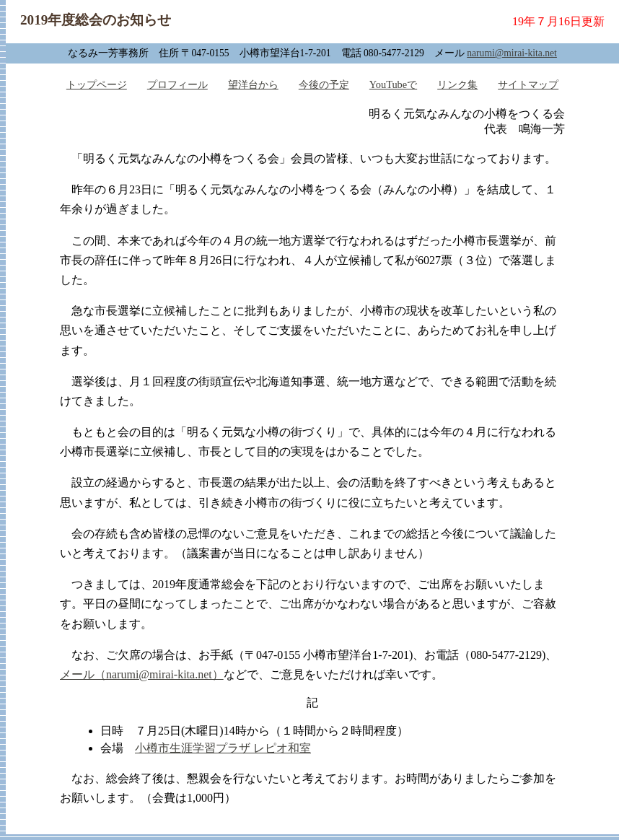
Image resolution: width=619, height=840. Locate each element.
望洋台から (253, 84)
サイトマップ (528, 84)
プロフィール (177, 84)
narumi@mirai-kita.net (512, 53)
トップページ (97, 84)
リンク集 (457, 84)
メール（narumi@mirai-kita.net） (142, 674)
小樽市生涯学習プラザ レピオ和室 (223, 748)
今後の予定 (324, 84)
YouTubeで (393, 84)
